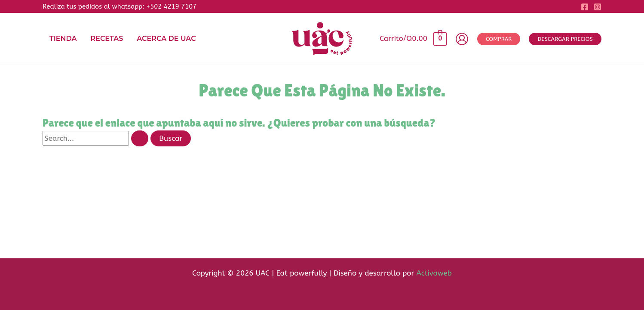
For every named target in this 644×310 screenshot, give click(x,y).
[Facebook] (585, 7)
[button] (499, 39)
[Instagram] (598, 7)
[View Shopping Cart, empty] (413, 39)
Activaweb (434, 273)
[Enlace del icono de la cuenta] (462, 39)
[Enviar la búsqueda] (140, 138)
